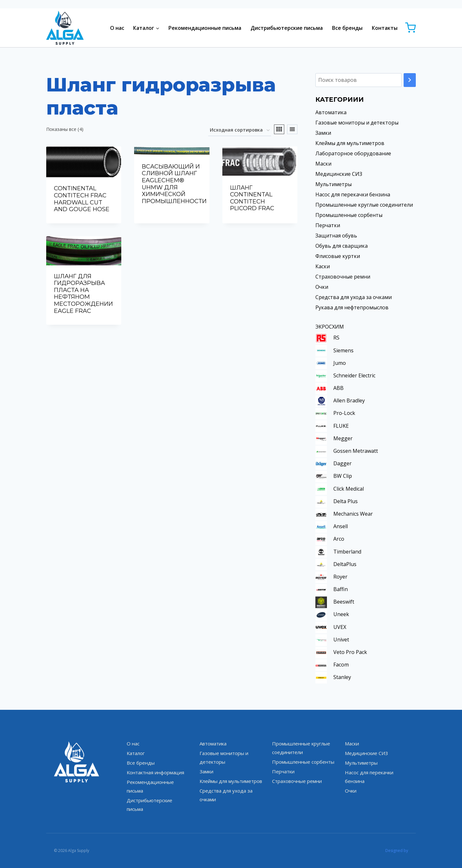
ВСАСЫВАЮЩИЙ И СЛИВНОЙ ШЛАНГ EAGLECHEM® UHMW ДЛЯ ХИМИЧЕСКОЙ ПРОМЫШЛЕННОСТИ (174, 184)
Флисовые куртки (338, 256)
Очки (322, 287)
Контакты (385, 28)
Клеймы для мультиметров (350, 143)
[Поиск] (410, 80)
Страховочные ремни (343, 277)
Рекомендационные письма (205, 28)
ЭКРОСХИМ (330, 327)
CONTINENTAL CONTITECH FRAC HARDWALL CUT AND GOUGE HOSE (82, 199)
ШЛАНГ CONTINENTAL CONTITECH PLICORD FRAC (252, 198)
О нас (117, 28)
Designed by (397, 851)
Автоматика (331, 112)
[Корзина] (411, 28)
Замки (323, 133)
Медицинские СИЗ (339, 174)
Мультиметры (334, 184)
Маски (323, 164)
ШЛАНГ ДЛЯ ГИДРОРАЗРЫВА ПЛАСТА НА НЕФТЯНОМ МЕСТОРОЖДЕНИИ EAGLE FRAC (83, 294)
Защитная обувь (336, 236)
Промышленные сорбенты (349, 215)
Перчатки (328, 225)
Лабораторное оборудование (353, 153)
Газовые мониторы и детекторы (357, 123)
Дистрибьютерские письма (287, 28)
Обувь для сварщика (342, 246)
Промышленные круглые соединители (364, 205)
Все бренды (347, 28)
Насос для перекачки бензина (353, 194)
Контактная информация (155, 772)
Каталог (136, 753)
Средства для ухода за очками (354, 297)
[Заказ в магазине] (240, 130)
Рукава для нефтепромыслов (352, 307)
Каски (323, 266)
